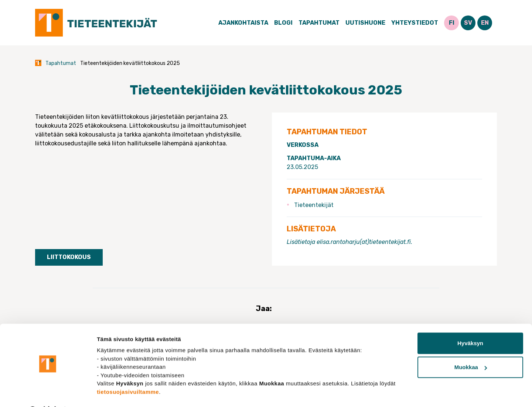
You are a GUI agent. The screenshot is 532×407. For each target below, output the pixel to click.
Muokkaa (471, 348)
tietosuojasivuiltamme (128, 372)
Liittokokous (69, 257)
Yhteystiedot (415, 23)
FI (452, 23)
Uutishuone (365, 23)
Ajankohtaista (243, 23)
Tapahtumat (319, 23)
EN (485, 23)
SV (468, 23)
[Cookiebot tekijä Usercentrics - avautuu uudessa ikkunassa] (48, 393)
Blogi (283, 23)
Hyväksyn (470, 324)
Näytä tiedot (113, 392)
